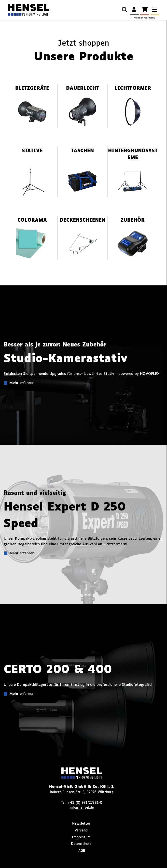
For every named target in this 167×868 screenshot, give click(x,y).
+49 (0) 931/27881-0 (85, 803)
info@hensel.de (82, 808)
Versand (81, 830)
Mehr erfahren (22, 383)
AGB (82, 851)
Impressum (81, 837)
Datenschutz (81, 844)
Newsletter (81, 824)
